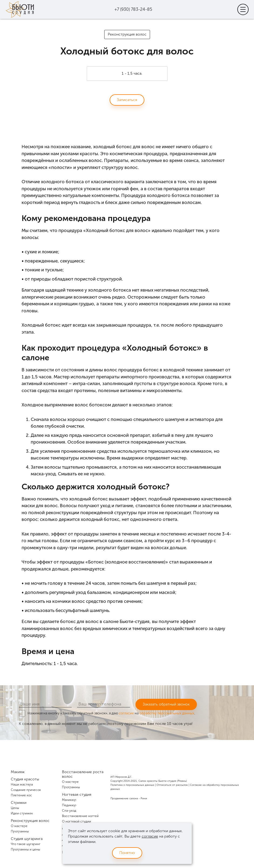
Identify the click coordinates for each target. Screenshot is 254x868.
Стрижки (19, 803)
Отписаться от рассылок (172, 785)
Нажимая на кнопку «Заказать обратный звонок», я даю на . (111, 713)
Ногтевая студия (77, 795)
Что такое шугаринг (26, 844)
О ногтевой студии (76, 821)
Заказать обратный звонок (166, 704)
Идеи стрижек (22, 813)
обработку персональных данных (167, 713)
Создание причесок (26, 790)
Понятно (127, 853)
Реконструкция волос (127, 34)
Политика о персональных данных (132, 785)
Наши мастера (22, 784)
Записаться (127, 100)
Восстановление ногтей (80, 816)
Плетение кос (21, 795)
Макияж (18, 772)
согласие (126, 713)
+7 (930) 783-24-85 (133, 9)
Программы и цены (25, 849)
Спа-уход (69, 811)
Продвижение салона (124, 798)
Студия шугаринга (27, 839)
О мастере (19, 826)
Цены (15, 808)
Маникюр (69, 800)
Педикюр (69, 805)
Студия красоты (25, 779)
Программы (20, 831)
